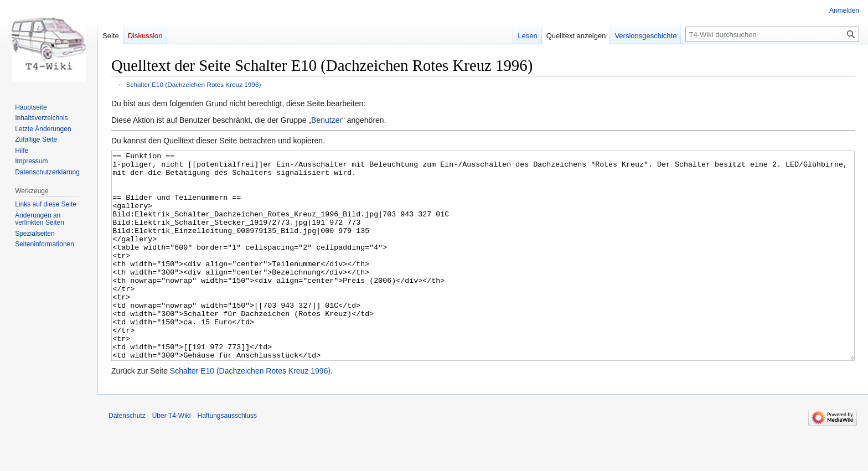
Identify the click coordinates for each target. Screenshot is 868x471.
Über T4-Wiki (172, 457)
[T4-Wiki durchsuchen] (772, 34)
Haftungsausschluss (227, 457)
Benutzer (327, 120)
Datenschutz (127, 457)
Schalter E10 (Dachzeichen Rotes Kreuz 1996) (194, 84)
